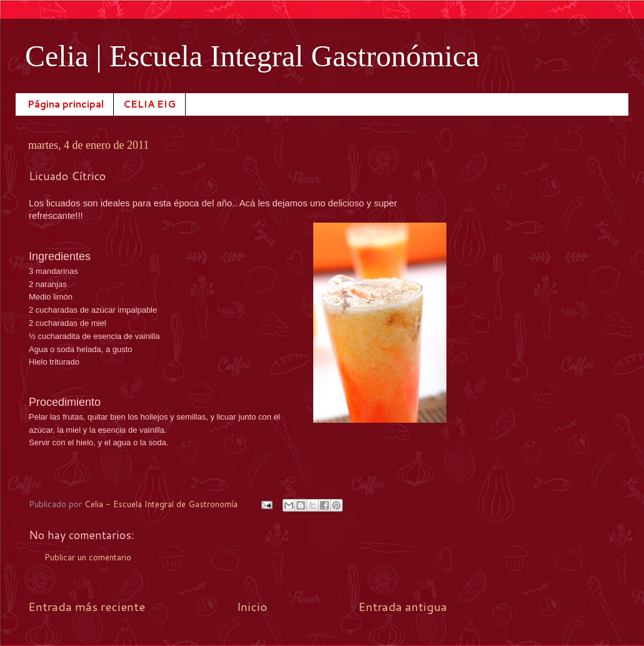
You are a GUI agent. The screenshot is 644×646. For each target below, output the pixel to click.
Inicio (252, 606)
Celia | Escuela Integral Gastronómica (252, 56)
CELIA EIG (149, 104)
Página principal (66, 104)
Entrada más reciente (87, 606)
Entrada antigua (403, 606)
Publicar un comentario (88, 557)
